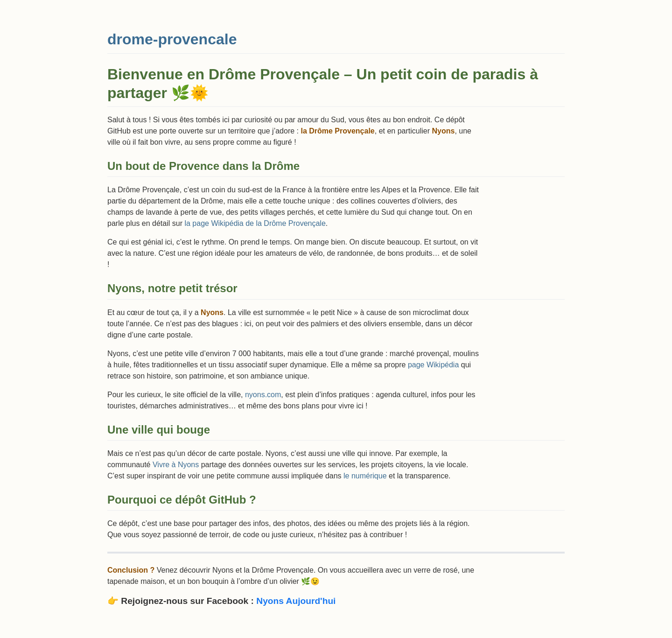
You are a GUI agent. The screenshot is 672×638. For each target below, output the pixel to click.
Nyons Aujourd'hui (296, 601)
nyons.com (263, 395)
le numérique (365, 476)
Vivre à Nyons (176, 465)
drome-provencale (172, 39)
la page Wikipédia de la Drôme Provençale (255, 223)
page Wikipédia (433, 365)
